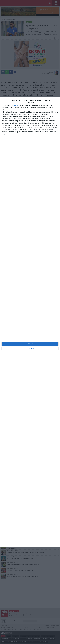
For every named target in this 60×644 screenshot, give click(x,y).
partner (17, 105)
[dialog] (30, 322)
